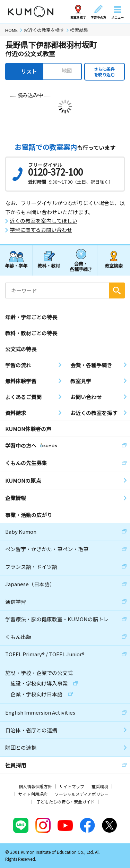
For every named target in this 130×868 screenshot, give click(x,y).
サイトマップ (72, 786)
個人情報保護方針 (35, 786)
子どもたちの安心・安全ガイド (66, 802)
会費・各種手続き (81, 266)
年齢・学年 (16, 266)
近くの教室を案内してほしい (44, 221)
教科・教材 (49, 266)
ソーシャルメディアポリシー (82, 794)
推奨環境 (100, 786)
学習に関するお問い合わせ (41, 230)
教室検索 (114, 266)
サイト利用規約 (33, 794)
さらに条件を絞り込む (104, 72)
